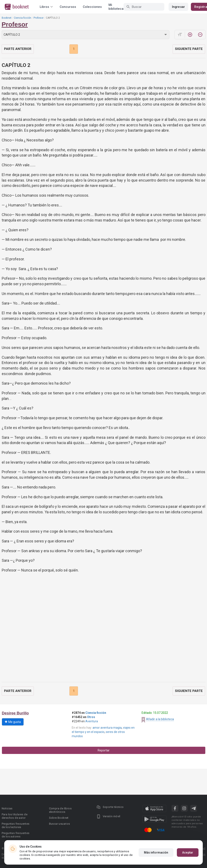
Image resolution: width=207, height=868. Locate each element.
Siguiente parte (189, 49)
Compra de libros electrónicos (60, 810)
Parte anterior (18, 49)
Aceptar (188, 852)
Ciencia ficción (23, 18)
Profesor (39, 18)
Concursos (68, 7)
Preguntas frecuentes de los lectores (16, 825)
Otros (91, 717)
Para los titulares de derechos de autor (15, 816)
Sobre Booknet (59, 818)
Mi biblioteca (116, 7)
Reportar (104, 750)
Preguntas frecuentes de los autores (16, 835)
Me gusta (13, 722)
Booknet (7, 18)
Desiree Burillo (15, 713)
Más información (156, 852)
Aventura (92, 721)
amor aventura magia (107, 728)
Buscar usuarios (60, 824)
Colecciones (92, 7)
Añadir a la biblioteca (160, 719)
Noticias (7, 808)
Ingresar (178, 7)
